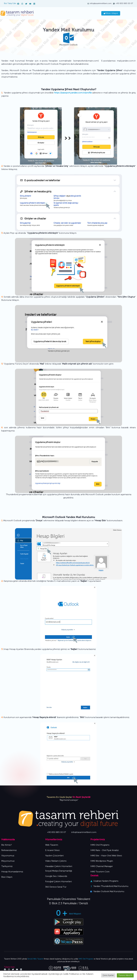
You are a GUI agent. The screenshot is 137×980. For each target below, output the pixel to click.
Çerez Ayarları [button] (108, 975)
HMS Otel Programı (86, 959)
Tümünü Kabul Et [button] (125, 975)
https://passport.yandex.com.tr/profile (73, 93)
